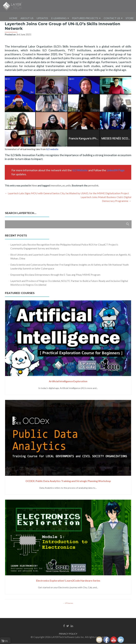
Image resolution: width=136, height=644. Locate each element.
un (63, 194)
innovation (56, 194)
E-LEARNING (59, 18)
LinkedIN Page (116, 179)
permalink (93, 194)
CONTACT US (112, 18)
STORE (130, 18)
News (34, 194)
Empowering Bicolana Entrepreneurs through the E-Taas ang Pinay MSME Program (55, 284)
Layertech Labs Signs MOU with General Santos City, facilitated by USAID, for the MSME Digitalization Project (67, 202)
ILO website (52, 158)
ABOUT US (27, 18)
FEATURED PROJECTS (85, 18)
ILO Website (80, 179)
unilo (68, 194)
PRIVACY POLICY (68, 634)
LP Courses (69, 612)
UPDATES (42, 18)
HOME (13, 18)
